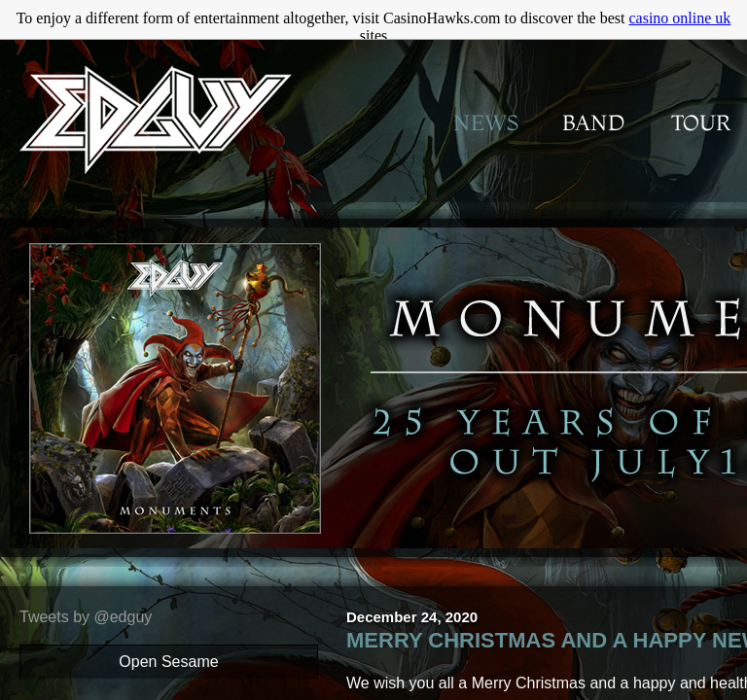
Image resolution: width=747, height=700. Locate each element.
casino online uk (679, 18)
